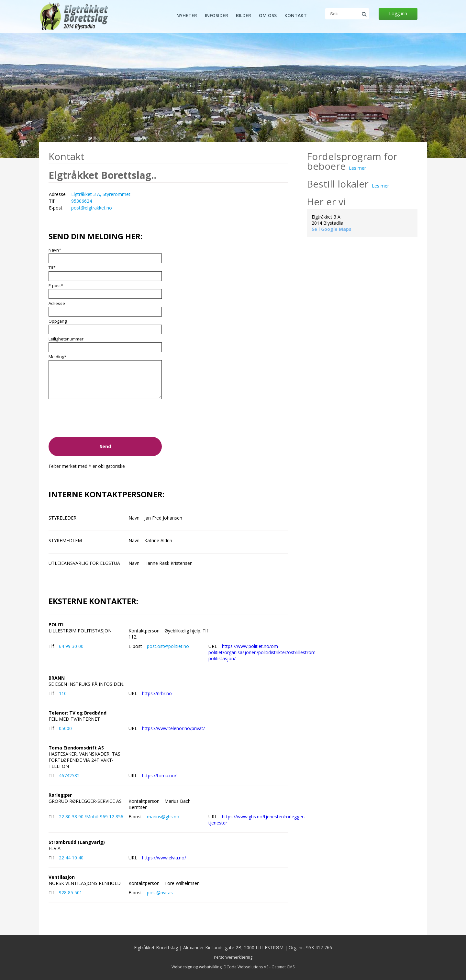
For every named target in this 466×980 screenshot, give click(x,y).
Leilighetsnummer (66, 339)
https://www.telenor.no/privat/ (173, 728)
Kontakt (296, 16)
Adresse (57, 303)
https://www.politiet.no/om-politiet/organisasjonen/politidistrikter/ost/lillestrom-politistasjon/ (263, 652)
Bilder (244, 16)
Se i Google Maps (332, 229)
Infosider (216, 16)
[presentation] (98, 423)
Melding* (57, 357)
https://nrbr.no (157, 693)
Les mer (357, 168)
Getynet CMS (283, 967)
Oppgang (58, 321)
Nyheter (187, 16)
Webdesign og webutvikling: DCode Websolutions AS (220, 967)
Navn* (55, 250)
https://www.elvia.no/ (164, 858)
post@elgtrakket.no (92, 208)
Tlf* (52, 268)
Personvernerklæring (233, 957)
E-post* (56, 285)
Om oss (268, 16)
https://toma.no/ (159, 775)
